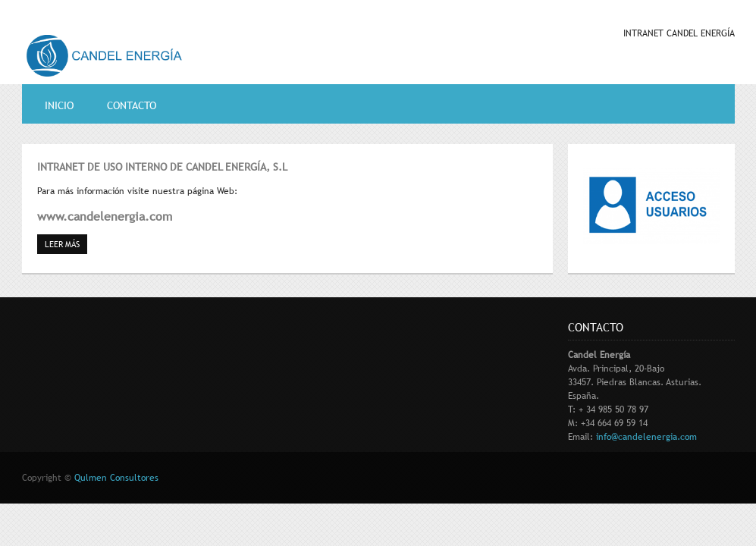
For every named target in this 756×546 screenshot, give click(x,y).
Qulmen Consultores (116, 478)
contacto (132, 105)
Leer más (66, 243)
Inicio (59, 105)
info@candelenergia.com (646, 437)
